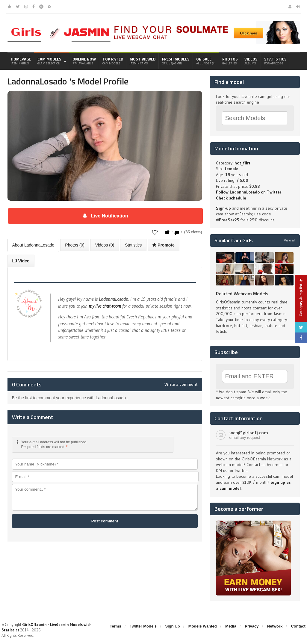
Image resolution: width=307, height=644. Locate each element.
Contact (298, 626)
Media (231, 626)
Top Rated (113, 61)
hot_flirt (242, 163)
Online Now (84, 61)
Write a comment (181, 384)
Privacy (252, 626)
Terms (116, 626)
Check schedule (231, 198)
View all (290, 240)
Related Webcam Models (242, 294)
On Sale (206, 61)
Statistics (275, 61)
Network (275, 626)
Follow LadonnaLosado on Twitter (249, 192)
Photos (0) (75, 245)
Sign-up (223, 208)
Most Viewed (143, 61)
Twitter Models (143, 626)
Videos (251, 61)
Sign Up (172, 626)
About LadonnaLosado (33, 245)
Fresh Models (176, 61)
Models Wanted (203, 626)
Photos (230, 61)
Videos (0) (105, 245)
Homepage (21, 61)
